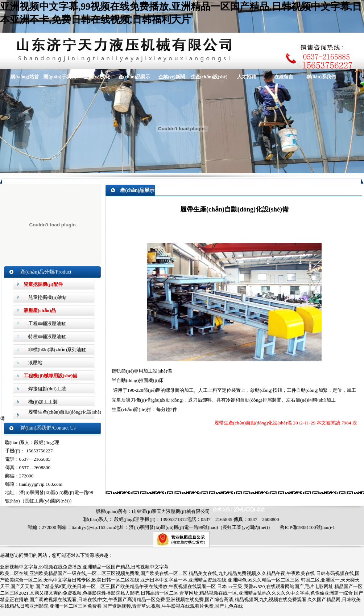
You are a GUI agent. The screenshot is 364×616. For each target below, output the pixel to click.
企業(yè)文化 (97, 77)
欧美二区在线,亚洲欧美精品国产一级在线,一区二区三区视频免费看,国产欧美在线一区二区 (94, 573)
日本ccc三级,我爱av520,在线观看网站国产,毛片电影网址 (275, 586)
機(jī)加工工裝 (43, 402)
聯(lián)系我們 (321, 77)
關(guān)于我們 (59, 77)
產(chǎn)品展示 (135, 77)
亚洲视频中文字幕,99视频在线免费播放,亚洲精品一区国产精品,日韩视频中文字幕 (84, 567)
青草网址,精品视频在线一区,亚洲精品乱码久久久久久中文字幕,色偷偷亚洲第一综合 (266, 593)
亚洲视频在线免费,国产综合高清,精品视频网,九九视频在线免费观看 (236, 599)
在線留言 (284, 77)
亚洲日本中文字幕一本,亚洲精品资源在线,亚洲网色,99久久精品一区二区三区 (220, 580)
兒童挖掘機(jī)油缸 (48, 297)
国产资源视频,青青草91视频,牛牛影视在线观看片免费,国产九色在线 (173, 606)
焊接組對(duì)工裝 (47, 389)
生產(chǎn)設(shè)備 (209, 79)
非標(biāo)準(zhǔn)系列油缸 (57, 350)
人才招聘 (247, 77)
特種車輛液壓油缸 (47, 336)
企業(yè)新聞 (172, 77)
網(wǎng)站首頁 (22, 79)
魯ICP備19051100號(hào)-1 (307, 527)
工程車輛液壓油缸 (47, 323)
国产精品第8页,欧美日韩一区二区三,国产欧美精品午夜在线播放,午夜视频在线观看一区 (126, 586)
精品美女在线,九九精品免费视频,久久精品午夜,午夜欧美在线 (252, 573)
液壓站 (35, 363)
